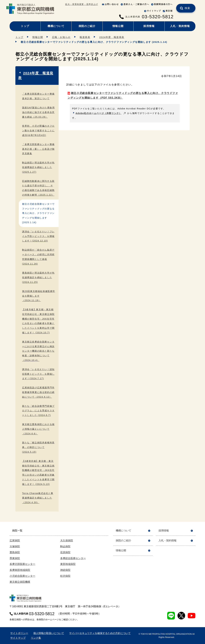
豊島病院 (15, 552)
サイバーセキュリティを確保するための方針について (100, 633)
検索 (187, 8)
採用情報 (149, 26)
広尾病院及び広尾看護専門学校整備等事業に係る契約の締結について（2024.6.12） (38, 392)
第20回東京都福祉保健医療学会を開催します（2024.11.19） (39, 296)
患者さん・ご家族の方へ (136, 4)
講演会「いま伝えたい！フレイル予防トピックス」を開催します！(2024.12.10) (38, 236)
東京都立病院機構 (20, 582)
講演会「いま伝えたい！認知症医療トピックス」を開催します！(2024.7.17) (38, 374)
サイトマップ (154, 11)
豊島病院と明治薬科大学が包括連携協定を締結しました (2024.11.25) (38, 277)
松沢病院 (65, 576)
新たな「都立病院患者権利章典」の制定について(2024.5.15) (38, 447)
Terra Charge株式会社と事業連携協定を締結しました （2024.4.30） (38, 498)
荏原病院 (65, 552)
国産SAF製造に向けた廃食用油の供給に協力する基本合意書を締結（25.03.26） (38, 112)
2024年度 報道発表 (112, 37)
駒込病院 (65, 546)
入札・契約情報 (180, 26)
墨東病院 (15, 558)
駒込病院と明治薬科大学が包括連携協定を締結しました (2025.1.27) (38, 167)
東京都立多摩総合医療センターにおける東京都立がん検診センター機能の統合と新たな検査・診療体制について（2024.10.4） (38, 351)
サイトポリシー (19, 633)
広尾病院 (15, 540)
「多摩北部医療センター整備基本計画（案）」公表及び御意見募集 (38, 149)
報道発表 (85, 37)
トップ (25, 26)
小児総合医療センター (22, 576)
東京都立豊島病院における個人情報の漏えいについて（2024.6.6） (38, 429)
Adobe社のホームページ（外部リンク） (99, 113)
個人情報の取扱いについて (49, 633)
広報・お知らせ (61, 37)
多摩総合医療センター (73, 558)
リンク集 (36, 638)
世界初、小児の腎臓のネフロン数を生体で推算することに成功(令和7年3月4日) (38, 131)
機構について (56, 26)
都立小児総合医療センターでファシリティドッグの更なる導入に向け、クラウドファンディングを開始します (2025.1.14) (38, 213)
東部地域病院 (68, 564)
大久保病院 (67, 540)
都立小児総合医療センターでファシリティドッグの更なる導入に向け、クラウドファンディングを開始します (123, 95)
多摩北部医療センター (22, 564)
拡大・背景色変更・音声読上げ (82, 4)
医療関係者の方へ (163, 4)
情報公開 (118, 26)
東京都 (169, 11)
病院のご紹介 (87, 26)
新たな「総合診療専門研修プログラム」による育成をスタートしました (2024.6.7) (38, 411)
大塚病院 (15, 546)
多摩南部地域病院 (20, 570)
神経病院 (65, 570)
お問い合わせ (112, 4)
